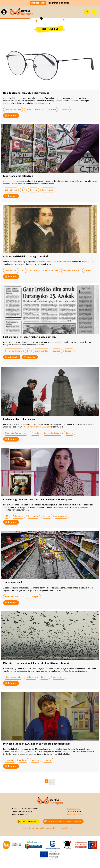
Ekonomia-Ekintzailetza (16, 433)
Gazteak (35, 760)
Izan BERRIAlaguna (28, 821)
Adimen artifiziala (71, 270)
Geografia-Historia (13, 351)
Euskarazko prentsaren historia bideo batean (29, 337)
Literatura (10, 760)
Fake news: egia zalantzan (18, 176)
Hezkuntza (33, 516)
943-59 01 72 (22, 814)
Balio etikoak (11, 190)
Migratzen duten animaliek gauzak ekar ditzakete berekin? (37, 663)
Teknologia (18, 516)
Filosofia (35, 433)
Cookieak (63, 828)
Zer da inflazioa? (13, 583)
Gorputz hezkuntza (35, 109)
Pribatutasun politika (49, 828)
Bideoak (10, 115)
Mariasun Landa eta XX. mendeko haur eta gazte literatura (37, 744)
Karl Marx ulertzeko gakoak (19, 419)
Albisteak (11, 357)
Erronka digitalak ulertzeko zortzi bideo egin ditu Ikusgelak (38, 500)
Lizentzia (73, 828)
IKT (23, 190)
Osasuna (65, 109)
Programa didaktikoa (59, 3)
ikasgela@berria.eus (75, 814)
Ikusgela (7, 98)
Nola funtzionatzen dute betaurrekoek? (26, 93)
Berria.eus (16, 809)
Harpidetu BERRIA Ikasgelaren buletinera (63, 821)
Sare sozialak (48, 190)
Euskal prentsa (41, 351)
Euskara (57, 351)
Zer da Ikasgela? (74, 809)
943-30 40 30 (27, 811)
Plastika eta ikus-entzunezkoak (44, 270)
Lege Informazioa (30, 828)
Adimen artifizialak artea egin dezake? (26, 257)
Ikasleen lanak (38, 3)
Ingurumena (59, 677)
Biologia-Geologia (13, 109)
